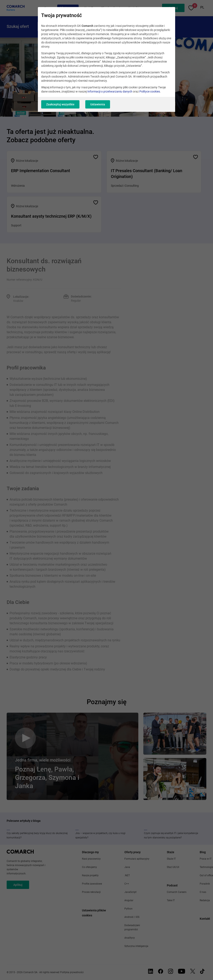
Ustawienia (98, 104)
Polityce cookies (150, 91)
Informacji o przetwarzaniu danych (110, 91)
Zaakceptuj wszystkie (60, 104)
